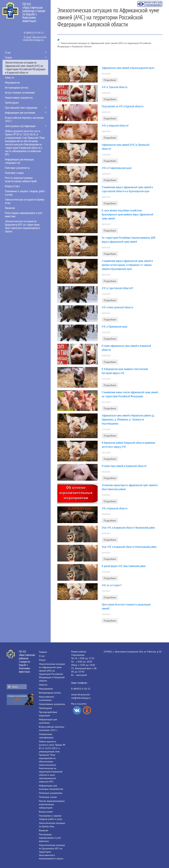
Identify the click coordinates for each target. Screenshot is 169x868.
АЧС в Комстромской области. (118, 307)
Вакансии (10, 208)
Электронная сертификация (20, 126)
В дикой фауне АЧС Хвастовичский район (124, 566)
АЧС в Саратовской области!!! (118, 288)
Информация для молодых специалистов (19, 161)
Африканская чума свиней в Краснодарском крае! (128, 68)
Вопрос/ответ (13, 186)
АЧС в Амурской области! (115, 125)
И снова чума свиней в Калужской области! (124, 466)
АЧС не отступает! (112, 585)
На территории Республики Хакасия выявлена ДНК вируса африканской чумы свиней (129, 240)
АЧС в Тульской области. (115, 87)
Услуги (8, 57)
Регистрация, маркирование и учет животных (24, 214)
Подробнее (110, 80)
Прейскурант (12, 102)
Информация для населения (20, 112)
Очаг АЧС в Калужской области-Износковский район (129, 547)
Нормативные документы (19, 97)
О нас (8, 52)
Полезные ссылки (14, 173)
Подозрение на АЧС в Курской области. (123, 106)
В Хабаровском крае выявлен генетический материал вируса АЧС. (125, 371)
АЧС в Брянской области (115, 508)
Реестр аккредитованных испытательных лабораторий (21, 179)
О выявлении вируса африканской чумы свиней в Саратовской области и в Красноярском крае (127, 189)
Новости (10, 77)
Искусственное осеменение (20, 92)
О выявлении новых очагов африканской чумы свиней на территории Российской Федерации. (130, 394)
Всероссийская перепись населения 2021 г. (24, 119)
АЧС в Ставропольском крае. (117, 168)
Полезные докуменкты (17, 168)
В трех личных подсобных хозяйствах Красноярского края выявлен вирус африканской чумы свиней (127, 214)
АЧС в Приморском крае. (115, 326)
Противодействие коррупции (21, 107)
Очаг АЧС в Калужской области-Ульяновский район (128, 528)
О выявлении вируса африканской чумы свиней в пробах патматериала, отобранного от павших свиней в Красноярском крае (127, 265)
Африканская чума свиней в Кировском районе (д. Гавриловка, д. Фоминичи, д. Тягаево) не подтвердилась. (128, 419)
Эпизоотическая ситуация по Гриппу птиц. (25, 201)
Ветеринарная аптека (17, 87)
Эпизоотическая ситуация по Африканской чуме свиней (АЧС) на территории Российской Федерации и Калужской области (25, 67)
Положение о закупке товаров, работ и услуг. (25, 193)
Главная (43, 652)
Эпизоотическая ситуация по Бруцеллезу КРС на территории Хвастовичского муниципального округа (23, 226)
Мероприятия (12, 82)
